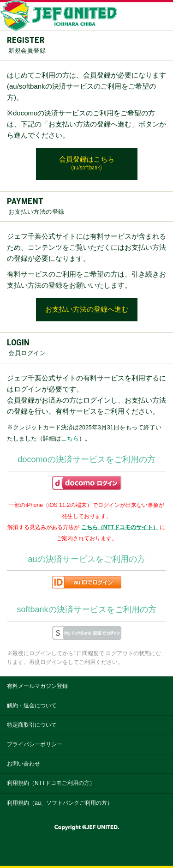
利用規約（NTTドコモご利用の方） (51, 783)
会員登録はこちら (87, 163)
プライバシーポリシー (35, 744)
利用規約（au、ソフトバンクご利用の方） (60, 803)
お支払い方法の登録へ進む (87, 309)
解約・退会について (32, 705)
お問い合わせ (24, 764)
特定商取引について (32, 725)
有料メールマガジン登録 (37, 686)
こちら (70, 439)
